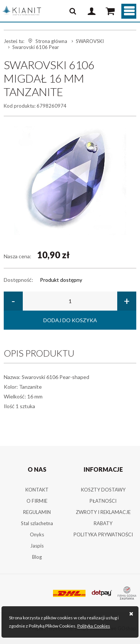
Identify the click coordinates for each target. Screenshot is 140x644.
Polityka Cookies (94, 626)
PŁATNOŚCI (103, 501)
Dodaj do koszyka (70, 320)
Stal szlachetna (37, 523)
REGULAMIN (37, 512)
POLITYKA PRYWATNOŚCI (103, 534)
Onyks (37, 534)
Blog (37, 557)
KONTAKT (37, 490)
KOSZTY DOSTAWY (103, 490)
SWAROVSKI (90, 41)
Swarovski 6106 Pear (36, 47)
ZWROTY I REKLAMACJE (103, 512)
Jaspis (37, 546)
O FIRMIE (37, 501)
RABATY (103, 523)
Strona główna (51, 41)
